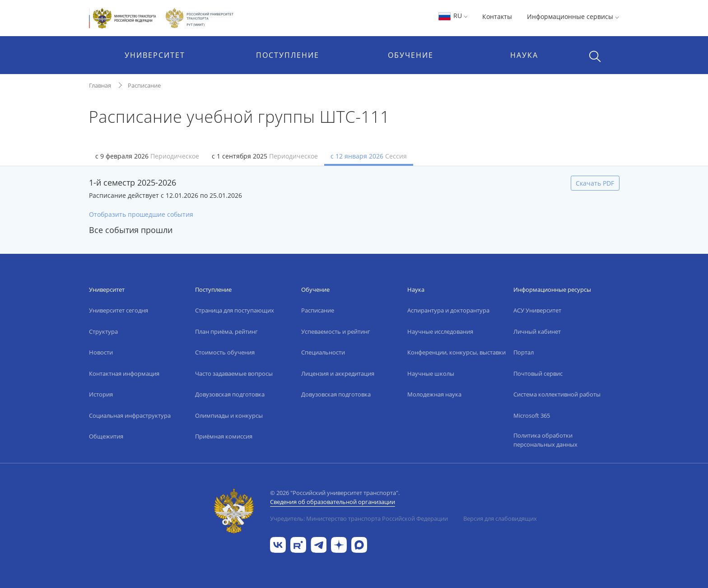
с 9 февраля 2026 (147, 156)
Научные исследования (440, 331)
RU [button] (453, 16)
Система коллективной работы (557, 394)
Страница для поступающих (235, 310)
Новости (101, 352)
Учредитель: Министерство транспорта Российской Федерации (359, 518)
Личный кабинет (537, 331)
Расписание (144, 85)
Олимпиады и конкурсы (229, 415)
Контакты (497, 16)
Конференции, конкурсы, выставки (456, 352)
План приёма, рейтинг (226, 331)
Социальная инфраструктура (130, 415)
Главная (100, 85)
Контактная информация (124, 373)
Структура (103, 331)
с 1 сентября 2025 (265, 156)
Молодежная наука (434, 394)
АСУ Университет (537, 310)
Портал (524, 352)
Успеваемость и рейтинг (336, 331)
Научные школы (431, 373)
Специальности (323, 352)
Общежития (106, 436)
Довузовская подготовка (230, 394)
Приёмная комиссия (224, 436)
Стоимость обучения (225, 352)
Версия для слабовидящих (500, 518)
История (101, 394)
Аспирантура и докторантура (448, 310)
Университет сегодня (119, 310)
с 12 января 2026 (369, 156)
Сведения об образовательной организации (333, 502)
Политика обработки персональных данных (545, 440)
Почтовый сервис (538, 373)
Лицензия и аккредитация (338, 373)
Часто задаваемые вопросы (234, 373)
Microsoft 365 (532, 415)
